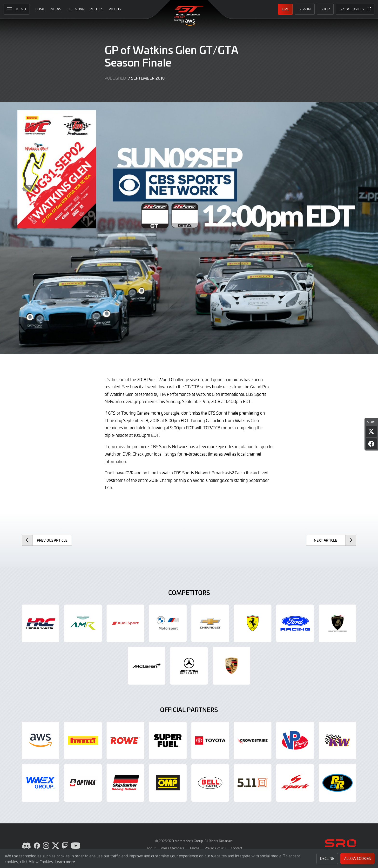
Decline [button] (327, 858)
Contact (236, 848)
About (151, 848)
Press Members (172, 848)
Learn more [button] (65, 861)
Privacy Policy (215, 848)
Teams (194, 848)
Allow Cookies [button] (358, 858)
